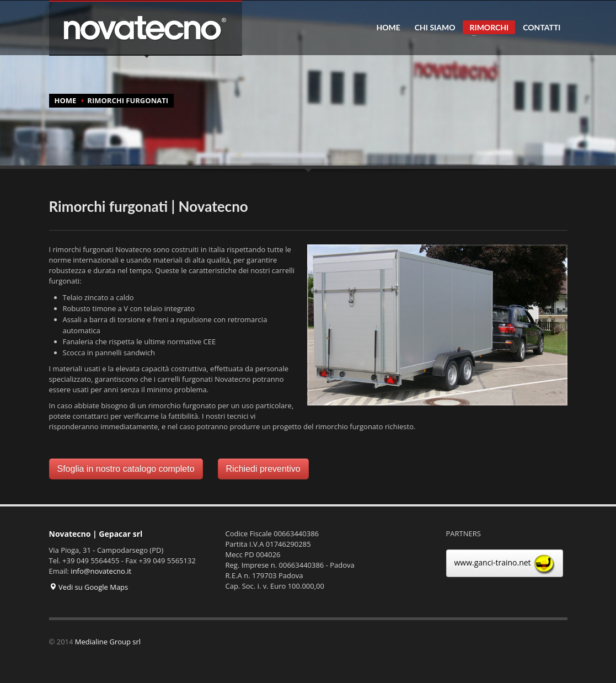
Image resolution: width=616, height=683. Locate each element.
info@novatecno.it (101, 571)
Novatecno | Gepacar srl (96, 534)
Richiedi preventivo (263, 469)
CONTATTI (542, 28)
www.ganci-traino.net (505, 563)
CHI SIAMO (435, 28)
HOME (388, 28)
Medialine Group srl (108, 642)
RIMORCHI (486, 28)
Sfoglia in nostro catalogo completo (126, 469)
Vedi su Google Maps (89, 587)
